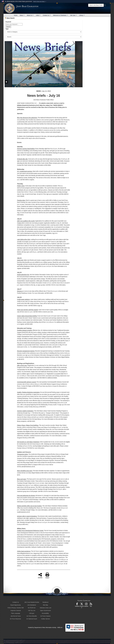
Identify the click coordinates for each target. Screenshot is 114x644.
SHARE (40, 576)
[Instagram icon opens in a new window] (86, 604)
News (22, 15)
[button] (40, 1)
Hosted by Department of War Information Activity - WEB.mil (45, 627)
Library (82, 15)
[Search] (96, 5)
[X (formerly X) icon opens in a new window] (82, 604)
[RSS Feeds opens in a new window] (91, 604)
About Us (30, 15)
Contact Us (47, 15)
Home (16, 15)
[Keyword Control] (14, 24)
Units (38, 15)
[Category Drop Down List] (44, 32)
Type (7, 29)
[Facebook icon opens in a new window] (77, 604)
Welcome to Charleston (60, 15)
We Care (74, 15)
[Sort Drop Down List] (44, 37)
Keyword (8, 22)
